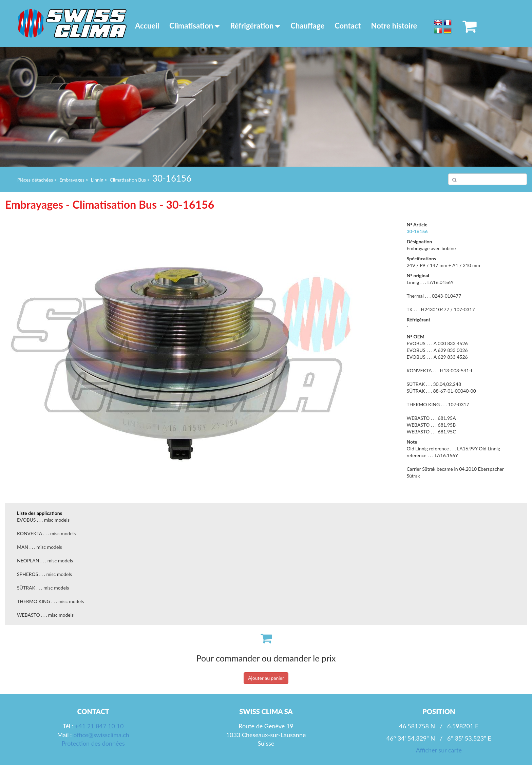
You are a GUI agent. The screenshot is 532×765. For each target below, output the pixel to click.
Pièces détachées (35, 180)
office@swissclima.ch (101, 735)
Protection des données (93, 743)
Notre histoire (394, 26)
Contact (348, 26)
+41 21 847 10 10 (99, 726)
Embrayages (72, 180)
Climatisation (195, 26)
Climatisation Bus (128, 180)
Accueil (147, 26)
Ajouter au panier (266, 678)
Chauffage (307, 26)
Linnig (97, 180)
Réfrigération (255, 26)
